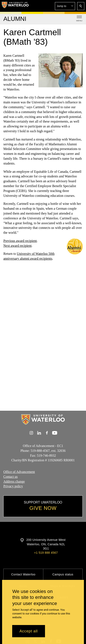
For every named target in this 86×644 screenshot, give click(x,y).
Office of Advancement (19, 472)
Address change (14, 481)
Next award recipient (17, 246)
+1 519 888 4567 (46, 553)
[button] (65, 6)
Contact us (11, 477)
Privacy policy (13, 486)
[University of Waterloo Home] (15, 6)
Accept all (28, 631)
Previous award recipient (20, 241)
